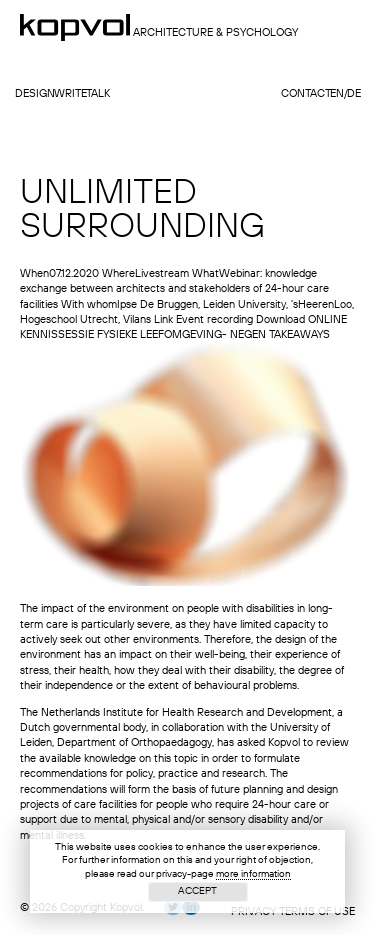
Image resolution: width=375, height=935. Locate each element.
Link (163, 320)
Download (280, 320)
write (70, 94)
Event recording (214, 320)
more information (253, 874)
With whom (89, 305)
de (354, 94)
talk (98, 94)
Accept (197, 891)
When (34, 274)
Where (118, 274)
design (35, 94)
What (205, 274)
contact (306, 94)
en (337, 94)
